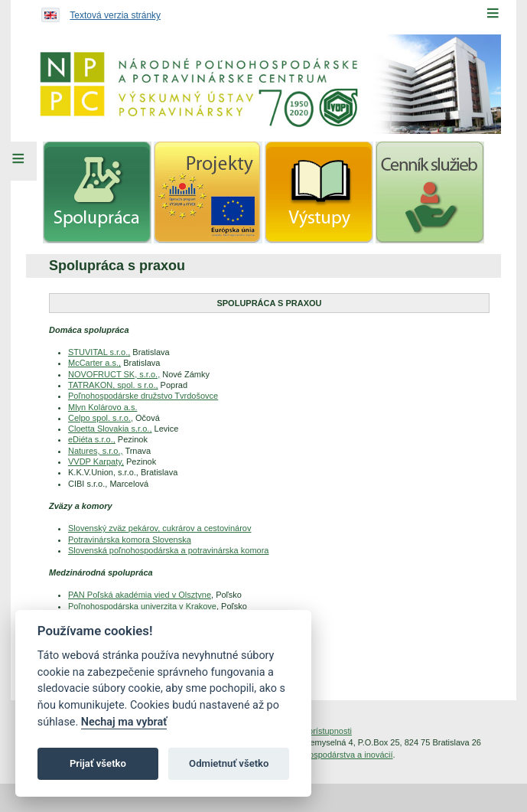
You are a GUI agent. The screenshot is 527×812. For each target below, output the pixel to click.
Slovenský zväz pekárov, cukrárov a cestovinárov (159, 528)
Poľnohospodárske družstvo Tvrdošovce (143, 396)
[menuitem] (97, 192)
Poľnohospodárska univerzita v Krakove (142, 606)
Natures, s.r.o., (96, 451)
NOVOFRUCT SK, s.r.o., (114, 374)
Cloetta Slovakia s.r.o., (110, 429)
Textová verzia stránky (115, 15)
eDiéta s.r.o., (92, 439)
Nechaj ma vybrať (124, 722)
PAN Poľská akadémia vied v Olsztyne (140, 595)
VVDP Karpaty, (96, 461)
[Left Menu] (18, 161)
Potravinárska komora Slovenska (130, 540)
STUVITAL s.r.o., (99, 352)
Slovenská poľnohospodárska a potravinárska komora (168, 550)
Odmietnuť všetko (229, 763)
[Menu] (493, 13)
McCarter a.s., (94, 363)
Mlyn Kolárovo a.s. (102, 407)
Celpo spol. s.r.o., (101, 418)
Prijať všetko (98, 763)
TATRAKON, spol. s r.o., (113, 385)
